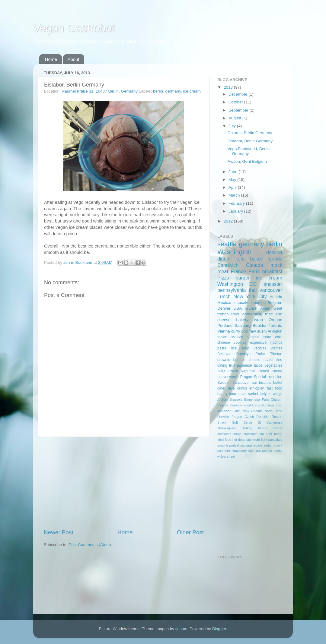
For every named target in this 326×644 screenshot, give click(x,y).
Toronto (275, 325)
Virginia (253, 337)
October (236, 102)
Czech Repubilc (241, 371)
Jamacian (224, 411)
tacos (258, 365)
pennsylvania (232, 290)
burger (243, 278)
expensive (258, 343)
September (239, 110)
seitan (268, 445)
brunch (251, 308)
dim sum (265, 434)
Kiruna (277, 371)
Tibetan (276, 354)
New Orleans (252, 411)
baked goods (266, 259)
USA (238, 308)
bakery (242, 320)
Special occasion (268, 377)
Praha (260, 354)
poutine (223, 445)
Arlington (275, 331)
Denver (224, 308)
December (238, 94)
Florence (236, 405)
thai (253, 290)
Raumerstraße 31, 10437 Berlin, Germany (100, 91)
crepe (237, 434)
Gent (278, 308)
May (233, 180)
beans (262, 428)
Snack (222, 422)
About (74, 59)
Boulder (260, 325)
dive (231, 388)
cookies (240, 343)
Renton (277, 417)
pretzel (234, 445)
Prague (246, 377)
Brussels (236, 399)
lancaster (272, 284)
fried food (224, 440)
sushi (262, 331)
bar (254, 383)
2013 (229, 87)
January (236, 211)
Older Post (190, 532)
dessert (274, 252)
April (233, 187)
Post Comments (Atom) (90, 545)
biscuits (265, 383)
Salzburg (243, 325)
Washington (234, 252)
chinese (224, 343)
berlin (158, 91)
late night (253, 440)
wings (278, 394)
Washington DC (237, 284)
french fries (228, 314)
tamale (267, 451)
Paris (254, 271)
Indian (222, 337)
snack (278, 445)
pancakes (275, 440)
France (238, 271)
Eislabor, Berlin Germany (250, 141)
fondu (278, 434)
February (237, 203)
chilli (279, 337)
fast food (275, 388)
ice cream (192, 91)
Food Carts (252, 405)
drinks (242, 388)
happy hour (227, 394)
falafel (268, 360)
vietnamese (252, 314)
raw (253, 331)
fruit (232, 365)
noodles (259, 303)
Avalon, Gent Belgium (247, 161)
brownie (224, 360)
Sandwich (228, 265)
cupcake (242, 303)
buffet (278, 383)
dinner (224, 259)
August (235, 118)
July (233, 126)
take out (255, 451)
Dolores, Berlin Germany (250, 133)
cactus (278, 428)
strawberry (239, 451)
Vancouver (241, 383)
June (233, 172)
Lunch (224, 296)
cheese (254, 360)
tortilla (278, 451)
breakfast (272, 271)
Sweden (224, 383)
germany (173, 91)
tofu (240, 259)
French (263, 371)
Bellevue (224, 354)
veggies (260, 348)
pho (245, 331)
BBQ (221, 371)
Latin (237, 411)
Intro (279, 405)
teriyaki (265, 394)
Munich (237, 337)
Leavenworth (228, 377)
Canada (255, 265)
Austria (276, 297)
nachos (276, 343)
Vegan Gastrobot (74, 28)
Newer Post (59, 532)
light (264, 440)
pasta (222, 348)
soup (245, 348)
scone (258, 445)
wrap (259, 320)
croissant (250, 434)
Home (51, 59)
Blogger (219, 629)
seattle (227, 244)
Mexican (225, 303)
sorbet (253, 394)
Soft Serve (242, 422)
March (235, 195)
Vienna (224, 331)
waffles (276, 348)
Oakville (223, 417)
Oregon (275, 320)
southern (224, 451)
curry (236, 331)
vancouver (271, 290)
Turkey (247, 428)
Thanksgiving (227, 428)
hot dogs (239, 440)
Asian (265, 308)
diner (221, 388)
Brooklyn (243, 354)
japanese (244, 365)
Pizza (223, 278)
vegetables (273, 365)
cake (267, 337)
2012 (229, 221)
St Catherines (270, 422)
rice (234, 348)
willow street (226, 456)
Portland (225, 325)
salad (242, 394)
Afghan (222, 399)
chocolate (224, 434)
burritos (239, 360)
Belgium (275, 303)
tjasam (181, 629)
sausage (246, 445)
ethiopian (257, 388)
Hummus (268, 405)
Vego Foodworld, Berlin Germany (249, 151)
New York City (250, 296)
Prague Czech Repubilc (250, 417)
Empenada (252, 399)
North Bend (273, 411)
